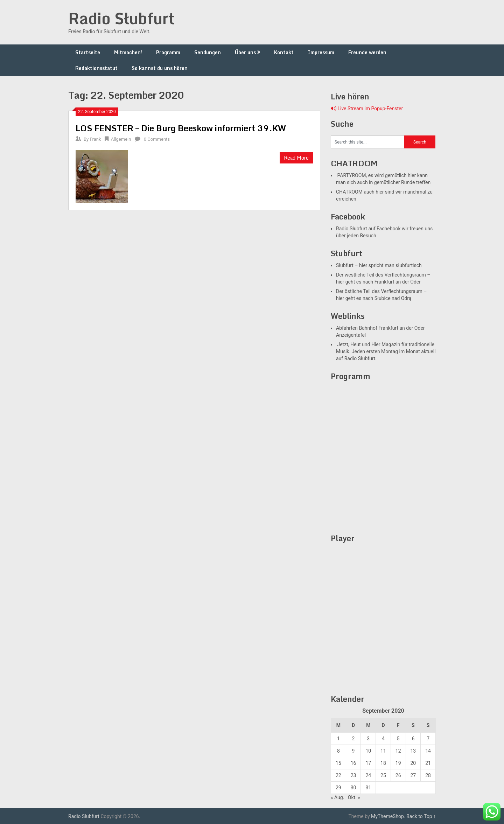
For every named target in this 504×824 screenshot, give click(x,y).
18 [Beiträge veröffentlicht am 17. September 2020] (383, 763)
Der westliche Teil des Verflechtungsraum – (383, 275)
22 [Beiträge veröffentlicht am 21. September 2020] (338, 775)
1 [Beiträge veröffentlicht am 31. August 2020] (338, 739)
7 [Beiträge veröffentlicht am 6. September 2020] (428, 739)
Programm (168, 52)
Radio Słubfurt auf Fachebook (368, 229)
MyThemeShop (387, 816)
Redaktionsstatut (96, 68)
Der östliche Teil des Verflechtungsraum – (381, 291)
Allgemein (121, 139)
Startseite (88, 52)
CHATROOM (349, 192)
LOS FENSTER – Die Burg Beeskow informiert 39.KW (181, 128)
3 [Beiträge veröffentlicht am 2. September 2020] (368, 739)
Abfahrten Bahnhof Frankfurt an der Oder (380, 328)
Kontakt (284, 52)
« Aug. (337, 797)
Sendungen (208, 52)
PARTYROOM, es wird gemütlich (371, 175)
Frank (95, 139)
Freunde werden (367, 52)
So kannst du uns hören (160, 68)
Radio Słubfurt (121, 18)
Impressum (321, 52)
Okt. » (354, 797)
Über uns (245, 52)
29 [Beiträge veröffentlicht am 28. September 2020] (338, 788)
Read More (296, 158)
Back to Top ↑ (421, 816)
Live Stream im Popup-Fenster (367, 109)
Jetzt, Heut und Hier (358, 344)
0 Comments (157, 139)
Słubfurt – (347, 265)
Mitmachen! (128, 52)
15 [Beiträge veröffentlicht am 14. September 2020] (338, 763)
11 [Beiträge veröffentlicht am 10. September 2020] (383, 751)
